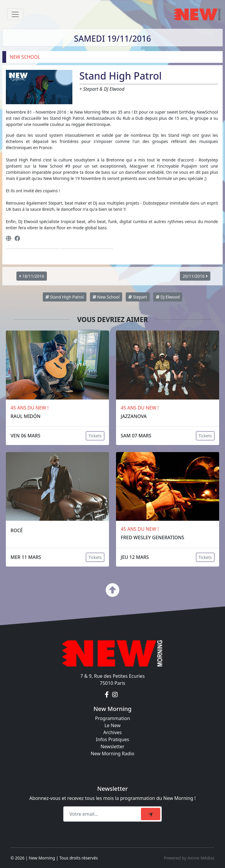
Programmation (112, 718)
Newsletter (112, 746)
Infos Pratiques (112, 739)
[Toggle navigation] (15, 14)
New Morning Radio (113, 754)
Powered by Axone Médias (189, 858)
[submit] (151, 814)
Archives (112, 732)
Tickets (95, 436)
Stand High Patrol (65, 297)
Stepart (138, 297)
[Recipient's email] (103, 814)
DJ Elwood (168, 297)
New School (106, 297)
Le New (112, 725)
